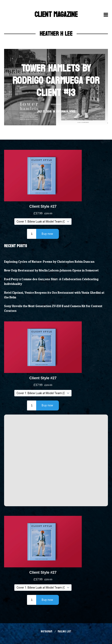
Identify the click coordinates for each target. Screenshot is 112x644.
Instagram (46, 631)
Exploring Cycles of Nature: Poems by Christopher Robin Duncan (49, 262)
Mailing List (64, 631)
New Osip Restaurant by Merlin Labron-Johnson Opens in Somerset (51, 270)
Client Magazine (56, 15)
